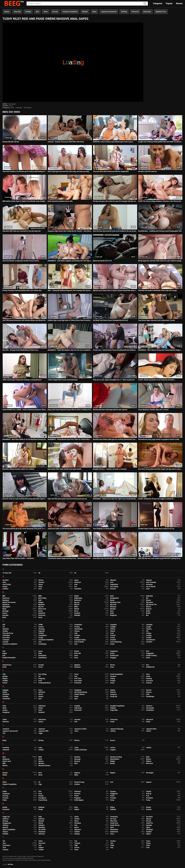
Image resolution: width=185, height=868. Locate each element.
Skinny (41, 823)
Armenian (149, 584)
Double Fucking (151, 656)
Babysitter (150, 596)
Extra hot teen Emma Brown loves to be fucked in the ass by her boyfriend (115, 231)
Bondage (6, 611)
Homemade (150, 708)
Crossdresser (151, 640)
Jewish (149, 731)
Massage (77, 759)
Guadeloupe (150, 696)
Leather (149, 748)
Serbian (77, 819)
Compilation (42, 635)
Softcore (5, 825)
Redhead (41, 807)
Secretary (149, 817)
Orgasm (149, 782)
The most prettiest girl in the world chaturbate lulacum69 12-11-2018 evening (25, 529)
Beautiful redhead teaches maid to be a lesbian (18, 469)
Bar (147, 598)
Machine (77, 757)
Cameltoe (113, 625)
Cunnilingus (42, 644)
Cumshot (149, 642)
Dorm (76, 656)
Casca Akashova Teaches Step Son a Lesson (153, 410)
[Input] (87, 4)
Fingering (42, 679)
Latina (76, 748)
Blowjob (85, 12)
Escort (41, 667)
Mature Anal (7, 761)
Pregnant (77, 798)
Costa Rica (6, 638)
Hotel (40, 710)
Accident (6, 580)
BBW (40, 596)
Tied (40, 845)
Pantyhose (6, 794)
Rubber (77, 809)
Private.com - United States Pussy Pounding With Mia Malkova (114, 350)
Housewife (78, 710)
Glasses (149, 692)
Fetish (148, 676)
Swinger (77, 834)
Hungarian (6, 712)
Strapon (5, 832)
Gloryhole (6, 694)
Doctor (113, 653)
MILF (4, 757)
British (148, 613)
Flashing (124, 12)
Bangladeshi (114, 598)
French (5, 683)
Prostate (113, 798)
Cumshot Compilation (70, 12)
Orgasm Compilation (10, 784)
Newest (179, 3)
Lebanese (6, 750)
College (149, 633)
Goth (148, 694)
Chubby (5, 631)
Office (5, 782)
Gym (37, 12)
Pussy (148, 800)
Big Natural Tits (151, 605)
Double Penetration (9, 658)
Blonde (77, 609)
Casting (77, 627)
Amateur (41, 582)
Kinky (4, 740)
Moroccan (150, 763)
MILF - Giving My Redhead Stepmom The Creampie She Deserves (70, 291)
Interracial (135, 12)
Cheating (41, 629)
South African (115, 825)
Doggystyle (150, 653)
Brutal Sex (42, 615)
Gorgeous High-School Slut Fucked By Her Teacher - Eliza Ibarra (70, 231)
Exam (112, 667)
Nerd (40, 773)
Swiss (112, 834)
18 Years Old (7, 573)
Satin (40, 817)
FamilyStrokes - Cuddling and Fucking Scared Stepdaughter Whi (160, 231)
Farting (5, 676)
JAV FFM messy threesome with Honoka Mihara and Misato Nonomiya (25, 320)
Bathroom (78, 600)
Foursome (150, 681)
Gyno (76, 699)
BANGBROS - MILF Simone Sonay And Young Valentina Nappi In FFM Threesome (160, 350)
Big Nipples (6, 607)
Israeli (112, 722)
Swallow (149, 832)
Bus (147, 615)
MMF (40, 757)
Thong (148, 843)
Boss (112, 611)
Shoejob (41, 821)
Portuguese (42, 798)
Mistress (41, 763)
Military (149, 761)
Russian (55, 12)
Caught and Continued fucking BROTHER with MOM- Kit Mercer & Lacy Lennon (160, 142)
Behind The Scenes (9, 602)
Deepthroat (114, 651)
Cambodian (78, 625)
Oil (39, 782)
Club (76, 633)
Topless (41, 848)
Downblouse (43, 658)
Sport (112, 827)
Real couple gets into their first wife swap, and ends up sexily (68, 172)
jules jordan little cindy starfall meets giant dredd (64, 469)
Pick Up (149, 794)
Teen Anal (42, 843)
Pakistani (77, 791)
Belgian (41, 602)
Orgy (40, 784)
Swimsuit (42, 834)
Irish (76, 722)
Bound (5, 613)
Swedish (5, 834)
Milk (4, 763)
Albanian (113, 580)
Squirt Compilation (9, 830)
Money (113, 763)
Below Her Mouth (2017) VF (102, 261)
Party (40, 794)
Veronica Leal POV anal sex (147, 172)
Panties (149, 791)
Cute (76, 644)
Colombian (6, 635)
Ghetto (5, 692)
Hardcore (149, 706)
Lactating (6, 748)
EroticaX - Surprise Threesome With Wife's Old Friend (66, 142)
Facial (76, 674)
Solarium (41, 825)
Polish (112, 796)
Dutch (148, 658)
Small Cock (114, 823)
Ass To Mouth (151, 587)
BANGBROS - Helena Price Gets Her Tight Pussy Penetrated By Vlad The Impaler (115, 499)
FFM (4, 674)
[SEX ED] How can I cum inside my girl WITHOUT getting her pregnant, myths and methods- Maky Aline (160, 558)
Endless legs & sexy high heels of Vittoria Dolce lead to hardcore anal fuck (70, 320)
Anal (12, 108)
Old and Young (79, 782)
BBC (4, 596)
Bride (112, 613)
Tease (148, 841)
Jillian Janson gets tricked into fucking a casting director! (22, 380)
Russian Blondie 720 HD (11, 142)
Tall (4, 841)
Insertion (77, 720)
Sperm (76, 827)
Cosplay (149, 635)
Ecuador (41, 665)
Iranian (41, 722)
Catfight (113, 627)
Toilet (148, 845)
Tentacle (77, 843)
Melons (41, 761)
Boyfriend (42, 613)
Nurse (40, 775)
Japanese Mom (151, 729)
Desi (148, 651)
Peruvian (77, 794)
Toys (112, 848)
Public (5, 800)
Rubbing (113, 809)
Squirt (148, 827)
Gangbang (78, 690)
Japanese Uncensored (109, 12)
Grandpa (5, 696)
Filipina (5, 679)
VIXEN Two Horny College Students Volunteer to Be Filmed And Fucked (160, 201)
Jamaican (6, 729)
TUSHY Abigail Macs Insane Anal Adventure (63, 380)
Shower (149, 821)
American (78, 582)
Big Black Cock (161, 12)
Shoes (76, 821)
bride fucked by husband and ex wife (60, 201)
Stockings (150, 830)
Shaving (5, 821)
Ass (76, 587)
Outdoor (77, 784)
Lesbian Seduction (81, 750)
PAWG (5, 791)
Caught (149, 627)
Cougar (41, 638)
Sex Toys (113, 819)
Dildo (40, 653)
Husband (41, 712)
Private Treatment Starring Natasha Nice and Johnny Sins (22, 291)
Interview (6, 722)
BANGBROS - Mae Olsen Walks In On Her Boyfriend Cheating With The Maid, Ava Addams (25, 439)
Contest (113, 635)
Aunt (40, 589)
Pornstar (5, 798)
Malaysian (6, 759)
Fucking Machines (45, 683)
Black (4, 609)
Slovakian (78, 823)
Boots (76, 611)
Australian (78, 589)
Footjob (113, 681)
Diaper (5, 653)
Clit (147, 631)
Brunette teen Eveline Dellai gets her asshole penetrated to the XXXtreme (115, 439)
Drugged (113, 658)
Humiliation (150, 710)
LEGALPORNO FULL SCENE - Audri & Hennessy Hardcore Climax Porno (25, 410)
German (149, 690)
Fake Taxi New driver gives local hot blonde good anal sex (67, 499)
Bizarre (149, 607)
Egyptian (77, 665)
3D (39, 573)
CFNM (40, 625)
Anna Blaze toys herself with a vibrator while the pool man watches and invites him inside (115, 558)
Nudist (5, 775)
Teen (4, 843)
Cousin (113, 638)
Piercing (5, 796)
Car (4, 627)
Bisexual (113, 607)
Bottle (148, 611)
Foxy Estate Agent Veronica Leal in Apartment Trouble (157, 320)
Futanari (149, 683)
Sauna (76, 817)
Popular (169, 3)
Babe (112, 596)
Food (40, 681)
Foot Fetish (78, 681)
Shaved (149, 819)
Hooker (5, 710)
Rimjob (149, 807)
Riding (112, 807)
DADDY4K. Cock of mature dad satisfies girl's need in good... (113, 142)
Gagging (5, 690)
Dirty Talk (17, 12)
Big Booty (6, 605)
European (77, 667)
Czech (112, 644)
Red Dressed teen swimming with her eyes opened (110, 410)
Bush (4, 617)
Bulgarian (114, 615)
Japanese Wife (43, 731)
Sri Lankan (42, 830)
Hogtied (113, 708)
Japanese (42, 729)
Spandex (149, 825)
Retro (76, 807)
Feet (76, 676)
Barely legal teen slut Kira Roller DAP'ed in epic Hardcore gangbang (160, 261)
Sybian (148, 834)
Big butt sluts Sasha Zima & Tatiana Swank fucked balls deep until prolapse (115, 291)
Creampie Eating (80, 640)
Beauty (148, 600)
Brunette (5, 615)
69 (75, 573)
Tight (76, 845)
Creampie (19, 108)
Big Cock (113, 605)
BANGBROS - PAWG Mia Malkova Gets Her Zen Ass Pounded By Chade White (70, 350)
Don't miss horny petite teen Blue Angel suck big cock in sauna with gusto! (160, 469)
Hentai (41, 708)
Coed (112, 633)
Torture (77, 848)
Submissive (114, 832)
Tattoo (41, 841)
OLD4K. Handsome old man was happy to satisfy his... (156, 499)
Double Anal (114, 656)
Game (40, 690)
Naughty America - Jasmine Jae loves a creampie (110, 469)
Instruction (114, 720)
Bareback (6, 600)
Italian (148, 722)
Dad (4, 651)
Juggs (40, 733)
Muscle (5, 766)
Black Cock (42, 609)
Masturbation (115, 759)
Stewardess (114, 830)
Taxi (76, 841)
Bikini (76, 607)
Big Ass (77, 602)
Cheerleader (78, 629)
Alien (4, 582)
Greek (76, 696)
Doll (4, 656)
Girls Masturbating (81, 692)
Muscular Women (44, 766)
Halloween (42, 706)
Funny (112, 683)
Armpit (5, 587)
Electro (113, 665)
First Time (78, 679)
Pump (112, 800)
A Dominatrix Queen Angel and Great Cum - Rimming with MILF (69, 558)
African (41, 580)
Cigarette (42, 631)
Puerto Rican (43, 800)
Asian (40, 587)
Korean (113, 740)
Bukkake (77, 615)
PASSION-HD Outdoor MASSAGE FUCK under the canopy (157, 291)
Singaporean (7, 823)
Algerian (149, 580)
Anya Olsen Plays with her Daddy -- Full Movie (18, 558)
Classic (113, 631)
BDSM (76, 596)
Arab (76, 584)
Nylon (94, 12)
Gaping (113, 690)
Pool (148, 796)
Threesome (27, 108)
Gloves (41, 694)
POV (40, 791)
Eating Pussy (7, 665)
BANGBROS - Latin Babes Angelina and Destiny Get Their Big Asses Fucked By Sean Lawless (70, 261)
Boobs (41, 611)
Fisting (113, 679)
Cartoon (41, 627)
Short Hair (114, 821)
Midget (113, 761)
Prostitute (149, 798)
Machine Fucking (116, 757)
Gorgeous (114, 694)
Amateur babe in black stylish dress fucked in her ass (156, 529)
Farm (148, 674)
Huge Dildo (114, 710)
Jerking (113, 731)
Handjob (28, 12)
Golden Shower (79, 694)
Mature (7, 12)
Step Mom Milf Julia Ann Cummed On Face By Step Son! (22, 231)
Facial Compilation (117, 674)
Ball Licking (42, 598)
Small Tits (150, 823)
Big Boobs (150, 602)
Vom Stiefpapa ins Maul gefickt (104, 529)
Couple (77, 638)
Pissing (41, 796)
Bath (40, 600)
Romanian (6, 809)
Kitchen (77, 740)
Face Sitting (42, 674)
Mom (76, 763)
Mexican (77, 761)
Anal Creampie (151, 582)
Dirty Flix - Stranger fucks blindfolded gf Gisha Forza (20, 350)
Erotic (4, 667)
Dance (41, 651)
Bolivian (149, 609)
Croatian (113, 640)
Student (77, 832)
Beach (112, 600)
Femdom (113, 676)
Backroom (6, 598)
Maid (148, 757)
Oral (112, 782)
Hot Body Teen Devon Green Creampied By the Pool (110, 320)
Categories (158, 3)
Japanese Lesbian (80, 729)
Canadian (149, 625)
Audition (5, 589)
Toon (4, 848)
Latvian (113, 748)
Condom (77, 635)
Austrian (113, 589)
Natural (5, 773)
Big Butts (41, 605)
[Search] (145, 4)
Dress (76, 658)
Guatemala (6, 699)
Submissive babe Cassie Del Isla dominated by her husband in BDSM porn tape (70, 529)
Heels (46, 12)
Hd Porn (10, 864)
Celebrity (6, 629)
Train (148, 848)
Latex (40, 748)
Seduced (5, 819)
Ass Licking (114, 587)
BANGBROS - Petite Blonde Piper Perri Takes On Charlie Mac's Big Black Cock (70, 439)
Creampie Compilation (46, 640)
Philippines (114, 794)
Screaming (114, 817)
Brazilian (77, 613)
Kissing (41, 740)
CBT (4, 625)
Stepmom (78, 830)
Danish (77, 651)
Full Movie (78, 683)
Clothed (41, 633)
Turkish (41, 850)
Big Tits (41, 607)
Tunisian (5, 850)
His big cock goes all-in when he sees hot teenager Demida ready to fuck (115, 201)
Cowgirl (149, 638)
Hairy (4, 706)
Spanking (42, 827)
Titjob (112, 845)
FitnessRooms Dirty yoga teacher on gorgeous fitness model (159, 439)
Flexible (5, 681)
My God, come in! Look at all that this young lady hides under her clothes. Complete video (25, 499)
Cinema (77, 631)
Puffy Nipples (79, 800)
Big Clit (77, 605)
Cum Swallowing (116, 642)
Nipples (113, 773)
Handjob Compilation (117, 706)
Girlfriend (42, 692)
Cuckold (5, 642)
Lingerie (113, 750)
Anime (41, 584)
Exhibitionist (150, 667)
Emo (148, 665)
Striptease (42, 832)
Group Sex (114, 696)
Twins (76, 850)
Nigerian (77, 773)
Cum (40, 642)
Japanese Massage (117, 729)
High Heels (78, 708)
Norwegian (150, 773)
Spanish (5, 827)
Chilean (113, 629)
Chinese (149, 629)
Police (76, 796)
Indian (5, 720)
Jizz (4, 733)
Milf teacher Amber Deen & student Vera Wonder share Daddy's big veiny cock (25, 201)
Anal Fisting (7, 584)
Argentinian (114, 584)
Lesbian (41, 750)
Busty (40, 617)
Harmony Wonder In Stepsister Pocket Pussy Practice (21, 261)
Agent (76, 580)
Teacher (113, 841)
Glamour (113, 692)
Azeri (148, 589)
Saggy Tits (6, 817)
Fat (39, 676)
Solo (76, 825)
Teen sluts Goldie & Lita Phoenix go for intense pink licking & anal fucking (25, 172)
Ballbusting (78, 598)
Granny (41, 696)
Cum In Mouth (79, 642)
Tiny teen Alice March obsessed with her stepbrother (111, 172)
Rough (41, 809)
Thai (112, 843)
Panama (113, 791)
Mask (40, 759)
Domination (42, 656)
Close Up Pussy (8, 633)
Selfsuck (41, 819)
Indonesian (147, 12)
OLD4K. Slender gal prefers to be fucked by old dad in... (157, 380)
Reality (5, 807)
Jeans (76, 731)
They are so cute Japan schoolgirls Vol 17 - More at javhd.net (114, 380)
